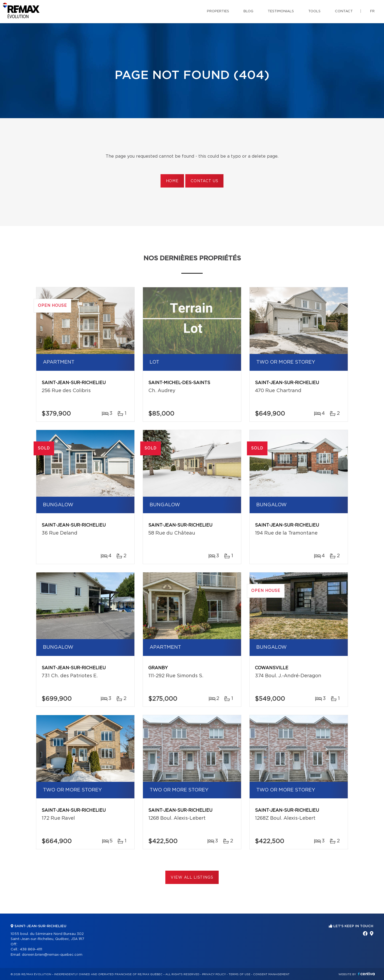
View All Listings (192, 878)
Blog (248, 11)
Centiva (366, 974)
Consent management (271, 974)
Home (172, 181)
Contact (344, 11)
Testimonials (281, 11)
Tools (314, 11)
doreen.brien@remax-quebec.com (52, 955)
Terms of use (239, 974)
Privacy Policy (214, 974)
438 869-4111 (31, 949)
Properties (218, 11)
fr (372, 11)
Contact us (204, 181)
